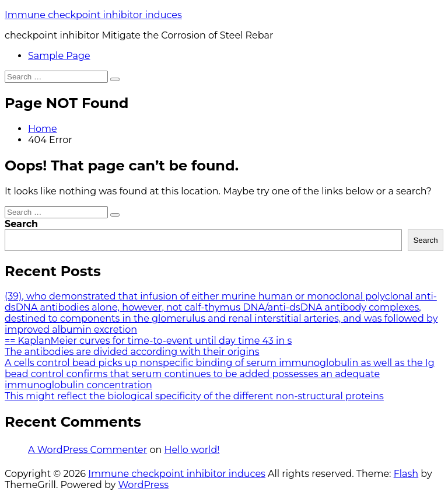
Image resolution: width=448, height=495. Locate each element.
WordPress (143, 485)
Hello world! (192, 450)
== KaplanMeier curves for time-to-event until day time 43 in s (148, 341)
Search (21, 224)
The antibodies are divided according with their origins (132, 352)
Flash (406, 474)
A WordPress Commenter (87, 450)
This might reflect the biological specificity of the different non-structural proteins (194, 396)
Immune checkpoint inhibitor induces (93, 15)
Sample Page (59, 56)
